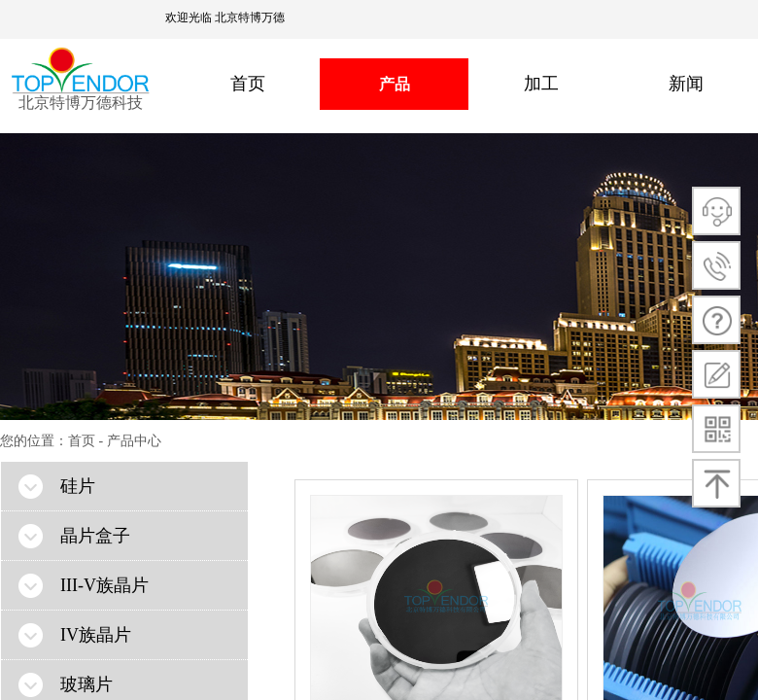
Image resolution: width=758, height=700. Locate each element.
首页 (248, 84)
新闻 (686, 84)
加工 (541, 84)
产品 (395, 84)
